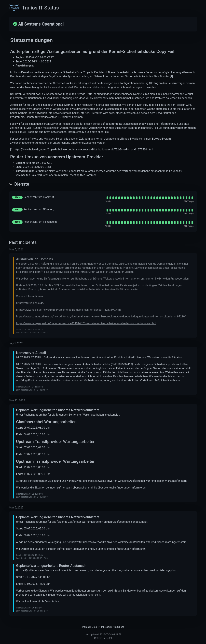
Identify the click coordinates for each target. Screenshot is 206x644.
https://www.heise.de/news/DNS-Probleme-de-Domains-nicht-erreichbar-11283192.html (69, 310)
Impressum (106, 627)
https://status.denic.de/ (30, 303)
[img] (149, 198)
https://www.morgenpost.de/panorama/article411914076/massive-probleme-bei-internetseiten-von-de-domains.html (86, 323)
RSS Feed (119, 627)
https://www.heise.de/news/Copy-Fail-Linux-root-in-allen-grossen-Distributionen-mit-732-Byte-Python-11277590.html (83, 149)
